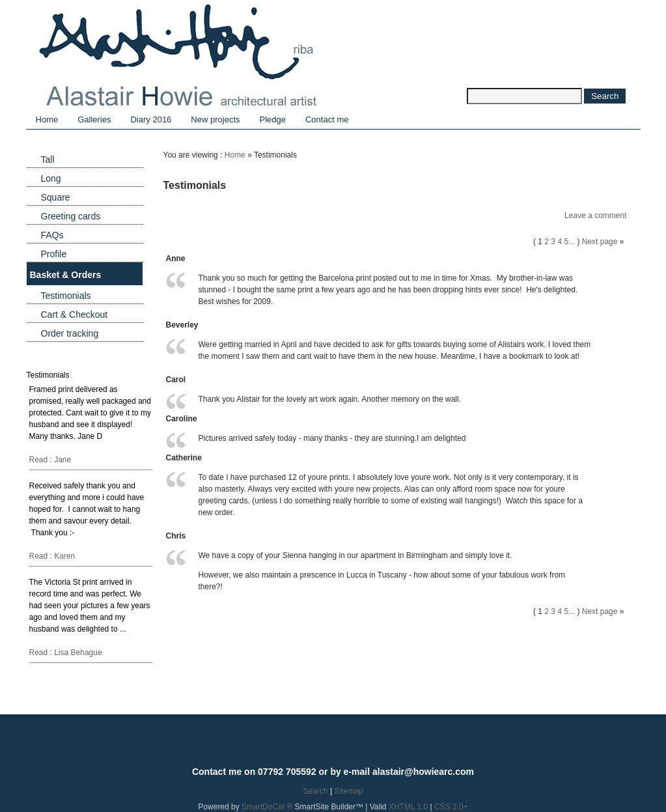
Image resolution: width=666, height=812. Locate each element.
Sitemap (348, 791)
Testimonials (66, 296)
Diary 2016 (151, 119)
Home (47, 119)
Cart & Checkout (75, 315)
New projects (215, 119)
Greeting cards (71, 216)
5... (569, 242)
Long (51, 178)
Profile (54, 254)
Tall (48, 160)
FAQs (52, 235)
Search (316, 791)
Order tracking (70, 333)
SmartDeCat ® (267, 807)
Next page (600, 242)
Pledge (273, 119)
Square (56, 197)
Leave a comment (595, 216)
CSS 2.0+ (451, 807)
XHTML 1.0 (408, 807)
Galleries (94, 119)
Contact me (327, 119)
